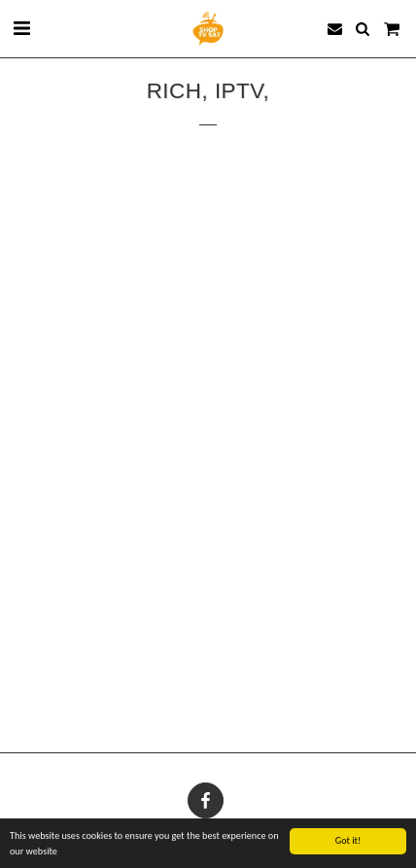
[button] (21, 28)
